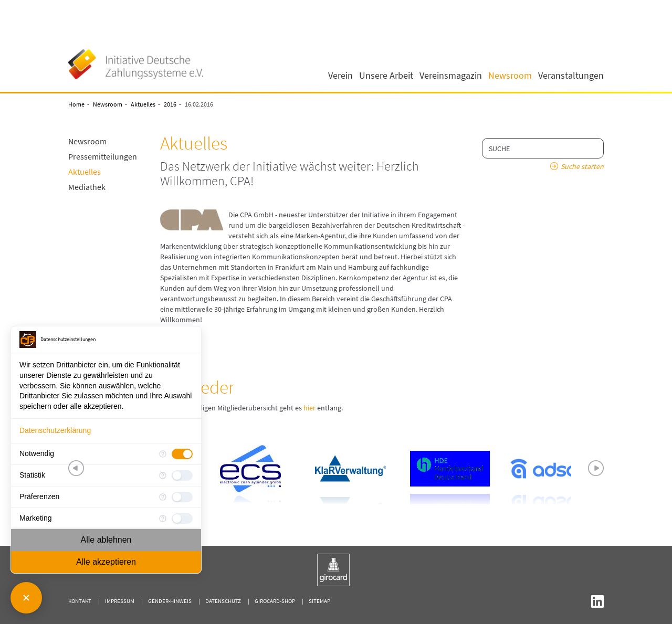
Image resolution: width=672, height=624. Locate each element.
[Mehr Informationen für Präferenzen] (163, 497)
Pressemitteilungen (103, 156)
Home (76, 104)
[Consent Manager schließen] (26, 598)
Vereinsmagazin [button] (451, 76)
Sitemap (319, 601)
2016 (170, 104)
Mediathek (87, 187)
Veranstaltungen (571, 76)
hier (309, 408)
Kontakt (80, 601)
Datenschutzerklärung (55, 430)
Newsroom (108, 104)
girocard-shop (275, 601)
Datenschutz (223, 601)
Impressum (120, 601)
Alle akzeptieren (106, 562)
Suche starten (582, 166)
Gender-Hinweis (170, 601)
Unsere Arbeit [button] (386, 76)
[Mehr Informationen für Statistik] (163, 475)
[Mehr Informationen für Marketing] (163, 519)
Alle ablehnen (106, 540)
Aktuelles (143, 104)
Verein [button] (340, 76)
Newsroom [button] (510, 76)
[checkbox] (182, 454)
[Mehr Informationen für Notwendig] (163, 454)
